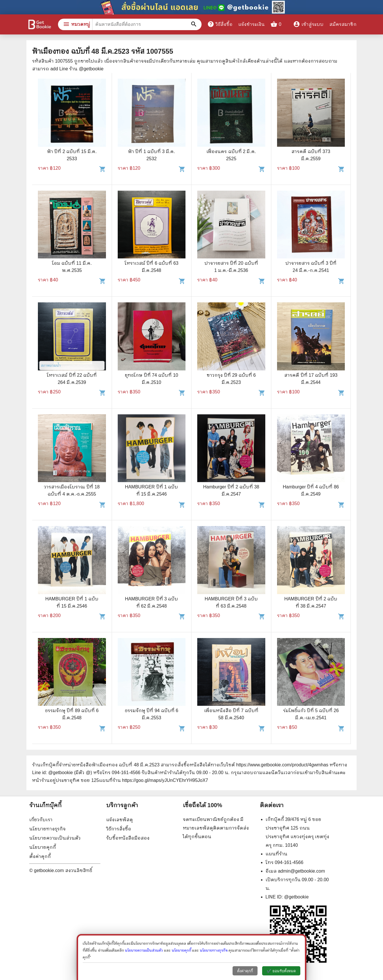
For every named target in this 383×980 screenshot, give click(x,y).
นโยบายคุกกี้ (43, 847)
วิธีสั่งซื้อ (220, 24)
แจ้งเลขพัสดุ (120, 820)
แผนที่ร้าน (276, 854)
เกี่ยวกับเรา (41, 820)
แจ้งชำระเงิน (252, 24)
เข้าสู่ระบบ (308, 24)
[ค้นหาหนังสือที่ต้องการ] (194, 24)
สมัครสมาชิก (343, 24)
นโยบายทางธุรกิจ (48, 829)
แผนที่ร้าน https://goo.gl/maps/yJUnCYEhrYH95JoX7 (154, 780)
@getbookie (296, 897)
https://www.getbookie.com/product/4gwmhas (282, 765)
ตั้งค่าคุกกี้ (40, 856)
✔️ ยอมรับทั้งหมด (281, 971)
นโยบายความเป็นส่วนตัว (55, 838)
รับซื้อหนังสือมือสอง (128, 838)
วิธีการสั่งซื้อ (119, 829)
